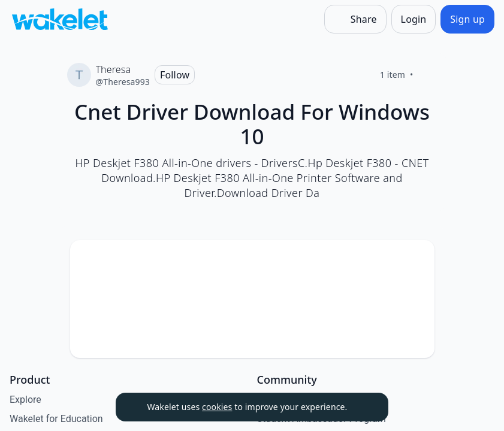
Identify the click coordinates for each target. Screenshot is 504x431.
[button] (415, 260)
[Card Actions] (415, 259)
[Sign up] (467, 19)
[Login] (414, 19)
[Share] (355, 19)
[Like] (428, 75)
